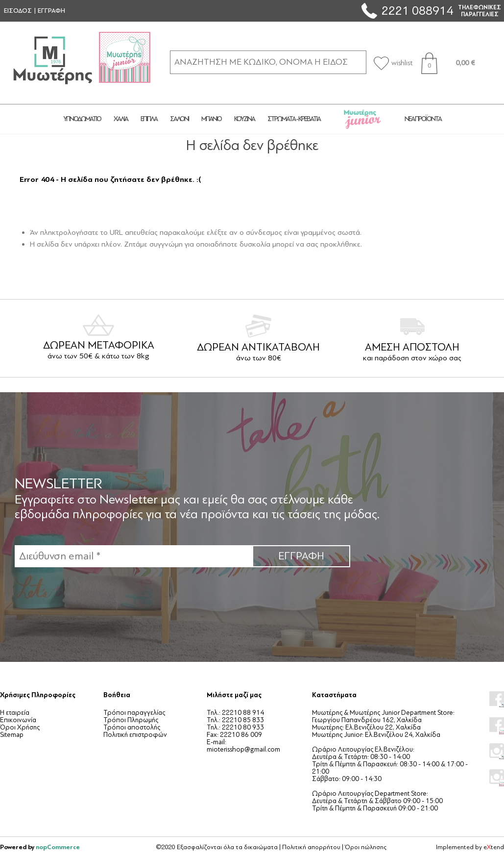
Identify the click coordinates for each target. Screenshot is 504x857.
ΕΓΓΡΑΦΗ (51, 11)
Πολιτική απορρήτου (311, 847)
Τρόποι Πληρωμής (131, 720)
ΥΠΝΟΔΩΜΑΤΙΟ (82, 119)
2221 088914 (417, 11)
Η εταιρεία (15, 713)
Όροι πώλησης (366, 847)
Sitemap (12, 735)
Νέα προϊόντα (423, 119)
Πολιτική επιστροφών (135, 735)
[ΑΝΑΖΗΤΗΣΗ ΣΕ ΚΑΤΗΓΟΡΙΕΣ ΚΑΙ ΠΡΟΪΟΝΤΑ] (268, 62)
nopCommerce (58, 847)
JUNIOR (362, 119)
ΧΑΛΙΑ (121, 119)
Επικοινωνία (18, 720)
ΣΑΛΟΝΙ (179, 119)
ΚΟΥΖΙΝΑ (244, 119)
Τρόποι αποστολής (132, 727)
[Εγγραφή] (133, 556)
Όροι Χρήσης (20, 727)
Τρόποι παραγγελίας (134, 713)
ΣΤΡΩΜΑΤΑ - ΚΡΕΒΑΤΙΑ (294, 119)
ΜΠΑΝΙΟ (211, 119)
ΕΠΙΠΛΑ (149, 119)
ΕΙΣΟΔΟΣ (18, 11)
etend (494, 847)
